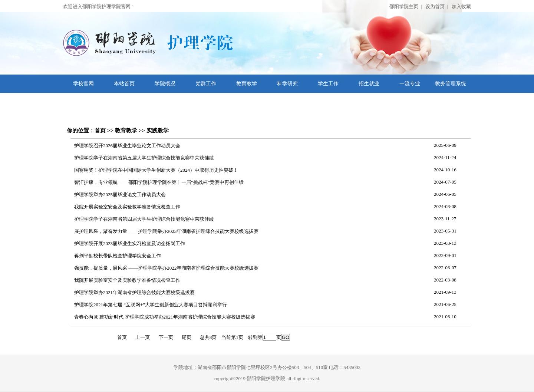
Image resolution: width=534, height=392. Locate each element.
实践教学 (158, 130)
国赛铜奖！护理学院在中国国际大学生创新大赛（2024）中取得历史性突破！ (156, 170)
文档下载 (83, 102)
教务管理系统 (451, 84)
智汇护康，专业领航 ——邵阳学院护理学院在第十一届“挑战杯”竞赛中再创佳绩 (159, 182)
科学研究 (287, 84)
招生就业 (369, 84)
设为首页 (435, 6)
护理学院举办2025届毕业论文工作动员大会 (120, 195)
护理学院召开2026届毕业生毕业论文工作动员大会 (127, 146)
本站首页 (124, 84)
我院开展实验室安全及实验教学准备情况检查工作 (127, 207)
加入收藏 (461, 6)
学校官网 (83, 84)
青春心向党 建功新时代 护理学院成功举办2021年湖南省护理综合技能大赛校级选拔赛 (165, 317)
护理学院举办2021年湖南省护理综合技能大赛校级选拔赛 (134, 292)
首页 (100, 130)
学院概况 (165, 84)
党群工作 (206, 84)
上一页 (143, 337)
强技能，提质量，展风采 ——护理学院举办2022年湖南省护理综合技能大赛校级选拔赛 (166, 268)
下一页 (166, 337)
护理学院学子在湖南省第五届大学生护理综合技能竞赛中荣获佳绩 (144, 158)
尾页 (187, 337)
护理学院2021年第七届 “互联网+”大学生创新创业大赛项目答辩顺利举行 (151, 305)
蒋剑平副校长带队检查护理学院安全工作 (118, 256)
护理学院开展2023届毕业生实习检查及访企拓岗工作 (130, 243)
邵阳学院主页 (404, 6)
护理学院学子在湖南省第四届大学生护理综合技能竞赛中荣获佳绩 (144, 219)
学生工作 (328, 84)
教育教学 (247, 84)
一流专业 (410, 84)
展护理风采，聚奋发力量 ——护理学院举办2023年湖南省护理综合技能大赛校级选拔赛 (166, 231)
